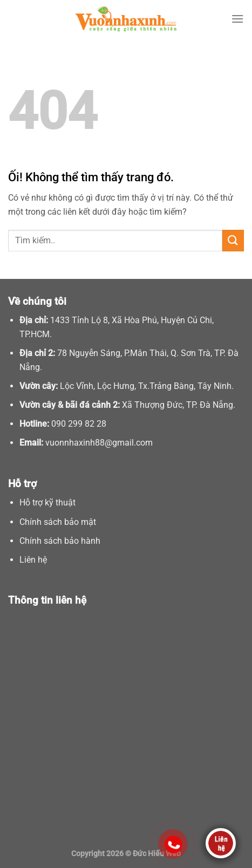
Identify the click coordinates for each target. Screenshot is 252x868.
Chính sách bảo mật (58, 522)
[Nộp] (233, 240)
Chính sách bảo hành (60, 541)
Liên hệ (33, 560)
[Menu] (237, 19)
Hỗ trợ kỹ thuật (47, 503)
